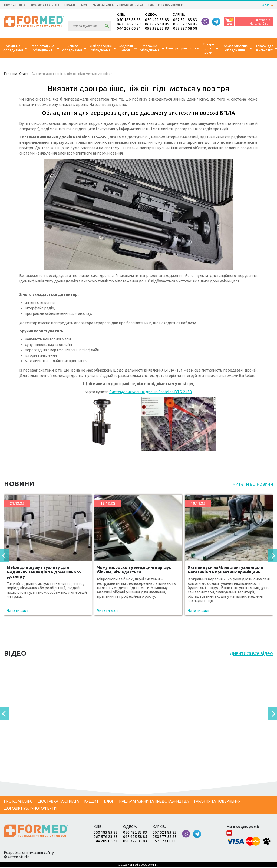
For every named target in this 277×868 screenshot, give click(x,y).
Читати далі (17, 611)
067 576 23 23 (129, 24)
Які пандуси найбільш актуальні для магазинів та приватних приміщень (225, 570)
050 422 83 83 (157, 20)
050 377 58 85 (185, 24)
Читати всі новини (253, 484)
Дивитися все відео (251, 654)
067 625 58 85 (157, 24)
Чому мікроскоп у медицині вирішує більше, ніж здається (134, 570)
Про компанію (15, 5)
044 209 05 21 (129, 29)
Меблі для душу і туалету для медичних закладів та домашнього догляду (44, 572)
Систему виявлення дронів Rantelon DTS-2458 (151, 392)
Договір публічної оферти (30, 809)
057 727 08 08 (185, 29)
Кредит (70, 5)
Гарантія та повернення (166, 5)
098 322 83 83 (157, 29)
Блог (84, 5)
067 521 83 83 (185, 20)
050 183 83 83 (129, 20)
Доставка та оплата (45, 5)
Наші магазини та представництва (118, 5)
